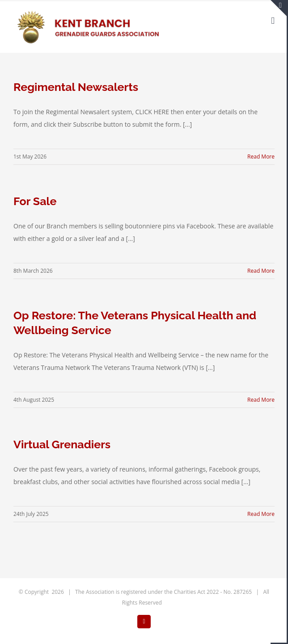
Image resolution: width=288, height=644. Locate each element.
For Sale (35, 201)
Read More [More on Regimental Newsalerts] (261, 157)
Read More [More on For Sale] (261, 271)
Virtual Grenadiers (62, 444)
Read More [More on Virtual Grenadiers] (261, 514)
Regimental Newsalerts (76, 87)
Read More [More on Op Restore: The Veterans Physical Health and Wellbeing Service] (261, 400)
